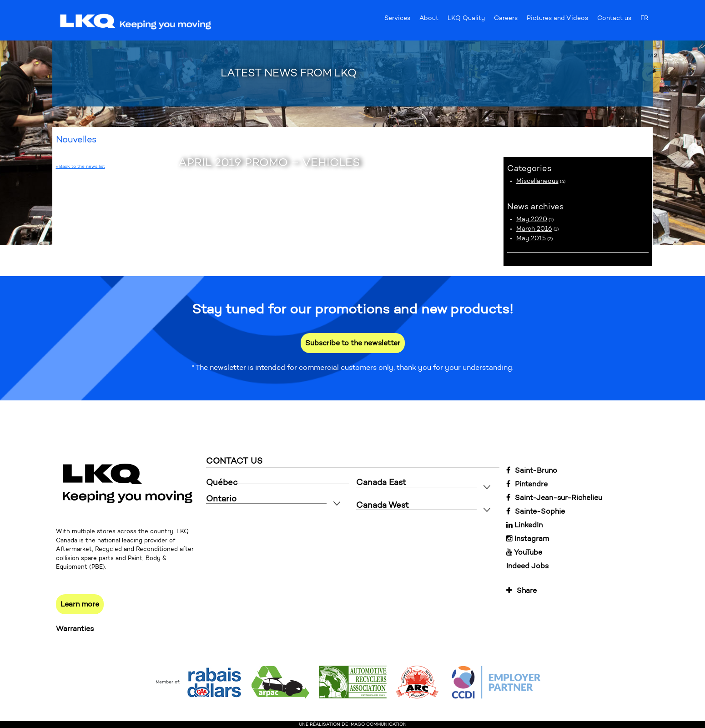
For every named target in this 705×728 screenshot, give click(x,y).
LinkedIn (524, 525)
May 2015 (531, 238)
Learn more (80, 604)
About (429, 20)
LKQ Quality (466, 20)
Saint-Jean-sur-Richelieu (554, 498)
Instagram (528, 538)
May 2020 (532, 219)
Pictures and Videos (557, 20)
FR (644, 20)
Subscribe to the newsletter (353, 343)
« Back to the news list (81, 167)
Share (521, 590)
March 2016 (534, 229)
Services (397, 20)
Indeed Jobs (527, 566)
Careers (506, 20)
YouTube (524, 552)
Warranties (75, 629)
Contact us (614, 20)
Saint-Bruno (532, 470)
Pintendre (527, 484)
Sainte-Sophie (536, 511)
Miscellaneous (537, 181)
